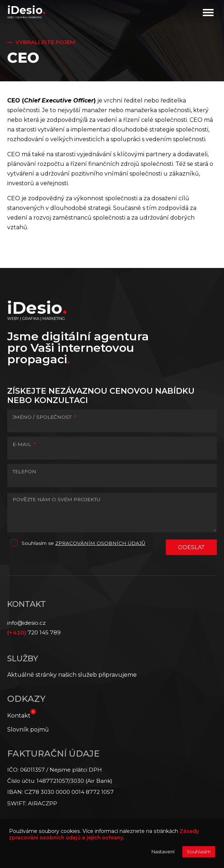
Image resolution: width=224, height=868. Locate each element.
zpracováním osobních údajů (100, 543)
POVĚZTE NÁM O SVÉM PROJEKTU (56, 499)
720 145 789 (34, 632)
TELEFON (24, 471)
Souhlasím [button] (199, 852)
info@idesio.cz (26, 623)
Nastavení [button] (163, 852)
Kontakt (19, 716)
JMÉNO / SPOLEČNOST (44, 417)
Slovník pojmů (28, 730)
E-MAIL (24, 444)
